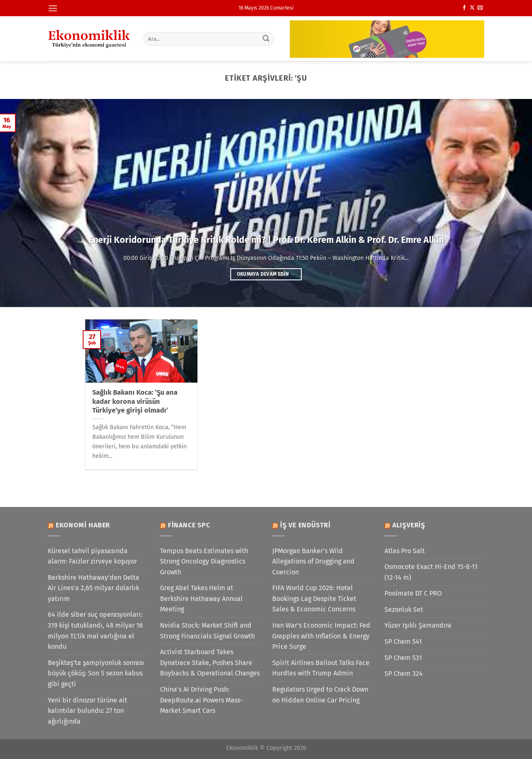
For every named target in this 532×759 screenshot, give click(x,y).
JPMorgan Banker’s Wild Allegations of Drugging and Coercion (313, 561)
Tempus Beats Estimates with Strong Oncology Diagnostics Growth (204, 561)
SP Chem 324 (404, 674)
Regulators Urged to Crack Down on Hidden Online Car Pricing (320, 695)
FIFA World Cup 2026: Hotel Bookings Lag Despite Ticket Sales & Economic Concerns (314, 598)
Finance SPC (189, 525)
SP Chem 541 (403, 642)
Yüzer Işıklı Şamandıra (418, 625)
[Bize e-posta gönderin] (480, 8)
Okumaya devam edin (266, 274)
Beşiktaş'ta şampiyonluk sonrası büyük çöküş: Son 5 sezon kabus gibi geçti (96, 673)
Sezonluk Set (404, 609)
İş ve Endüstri (305, 525)
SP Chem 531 (403, 658)
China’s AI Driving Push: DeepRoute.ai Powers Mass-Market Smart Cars (201, 700)
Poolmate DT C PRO (413, 593)
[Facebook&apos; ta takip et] (464, 8)
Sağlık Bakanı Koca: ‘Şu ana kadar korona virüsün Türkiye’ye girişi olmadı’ (135, 401)
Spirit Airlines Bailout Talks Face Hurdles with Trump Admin (321, 668)
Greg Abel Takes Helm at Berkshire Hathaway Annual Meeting (201, 598)
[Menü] (53, 8)
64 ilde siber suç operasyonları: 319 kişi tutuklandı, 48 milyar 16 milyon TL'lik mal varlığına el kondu (95, 630)
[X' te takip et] (472, 8)
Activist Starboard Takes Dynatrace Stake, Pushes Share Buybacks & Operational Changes (210, 663)
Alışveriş (409, 525)
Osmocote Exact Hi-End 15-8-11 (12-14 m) (431, 572)
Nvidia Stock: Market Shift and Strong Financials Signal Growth (207, 631)
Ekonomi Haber (83, 525)
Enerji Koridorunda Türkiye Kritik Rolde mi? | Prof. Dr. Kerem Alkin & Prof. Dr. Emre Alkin (266, 240)
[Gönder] (266, 39)
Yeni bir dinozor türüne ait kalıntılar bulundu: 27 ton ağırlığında (87, 711)
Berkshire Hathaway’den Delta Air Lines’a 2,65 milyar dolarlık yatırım (94, 588)
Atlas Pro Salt (405, 551)
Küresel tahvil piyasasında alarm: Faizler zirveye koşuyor (92, 556)
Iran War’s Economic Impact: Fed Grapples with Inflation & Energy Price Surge (321, 636)
